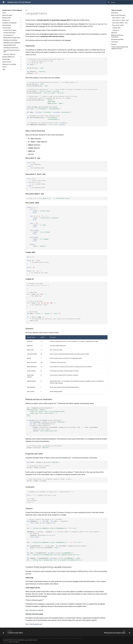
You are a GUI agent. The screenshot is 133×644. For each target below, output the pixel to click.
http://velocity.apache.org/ (34, 624)
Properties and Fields (117, 39)
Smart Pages (12, 59)
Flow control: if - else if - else (120, 20)
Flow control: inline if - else (120, 23)
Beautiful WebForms (12, 57)
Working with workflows (10, 40)
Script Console (12, 62)
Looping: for (116, 30)
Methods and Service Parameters (117, 36)
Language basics (8, 35)
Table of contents (117, 10)
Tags (12, 69)
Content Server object (10, 30)
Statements (115, 13)
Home (4, 13)
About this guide (7, 15)
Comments (114, 42)
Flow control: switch (118, 25)
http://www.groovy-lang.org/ (94, 24)
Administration (12, 25)
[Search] (121, 2)
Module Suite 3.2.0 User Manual (12, 10)
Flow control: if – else (118, 18)
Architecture (12, 20)
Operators (114, 33)
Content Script (12, 28)
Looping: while (116, 28)
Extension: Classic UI (9, 54)
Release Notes (12, 18)
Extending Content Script (11, 48)
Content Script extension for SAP (12, 51)
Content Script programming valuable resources (120, 48)
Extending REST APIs (10, 45)
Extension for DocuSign (12, 64)
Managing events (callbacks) (12, 43)
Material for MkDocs (14, 642)
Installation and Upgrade (12, 23)
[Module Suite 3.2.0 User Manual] (4, 2)
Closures (114, 44)
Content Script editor (10, 33)
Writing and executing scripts (12, 38)
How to (12, 67)
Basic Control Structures (118, 15)
